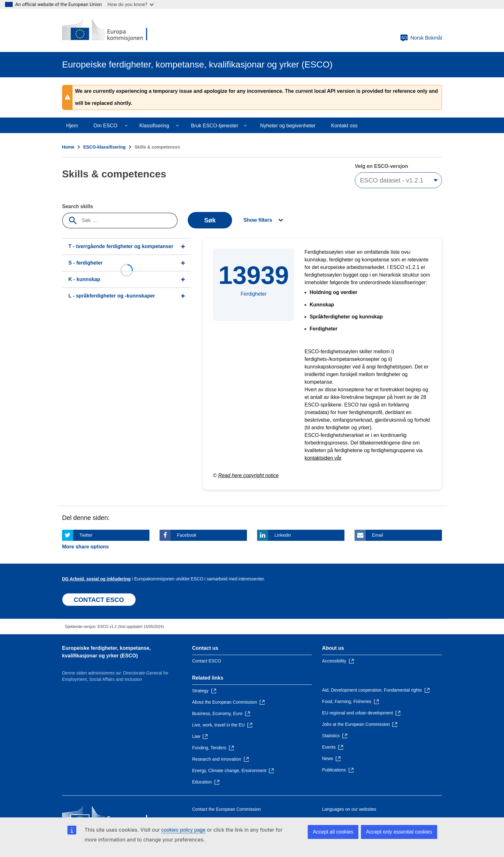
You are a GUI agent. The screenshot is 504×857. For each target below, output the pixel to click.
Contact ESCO (207, 661)
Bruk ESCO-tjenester (214, 126)
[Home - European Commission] (108, 30)
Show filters (258, 220)
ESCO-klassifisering (104, 147)
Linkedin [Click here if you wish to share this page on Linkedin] (283, 535)
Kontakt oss (344, 126)
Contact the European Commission (227, 809)
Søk (210, 220)
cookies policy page (183, 830)
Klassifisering (154, 126)
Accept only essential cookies (399, 832)
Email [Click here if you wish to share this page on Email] (378, 535)
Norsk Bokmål (421, 38)
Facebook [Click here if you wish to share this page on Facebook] (187, 535)
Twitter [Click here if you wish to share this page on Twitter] (86, 535)
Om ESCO (105, 126)
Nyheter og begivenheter (288, 126)
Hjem (72, 126)
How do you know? (131, 4)
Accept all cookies (333, 832)
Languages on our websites (349, 809)
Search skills (78, 206)
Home (68, 147)
